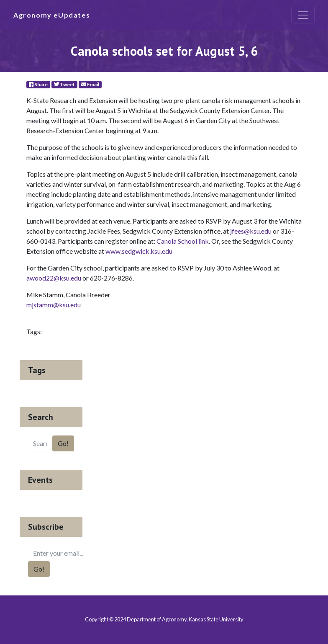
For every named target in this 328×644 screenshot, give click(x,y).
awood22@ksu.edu (54, 278)
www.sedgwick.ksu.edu (139, 251)
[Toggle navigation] (303, 15)
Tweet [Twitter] (64, 84)
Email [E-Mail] (90, 84)
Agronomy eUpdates (52, 15)
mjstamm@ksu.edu (54, 305)
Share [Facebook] (38, 84)
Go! (63, 443)
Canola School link (183, 241)
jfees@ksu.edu (251, 231)
